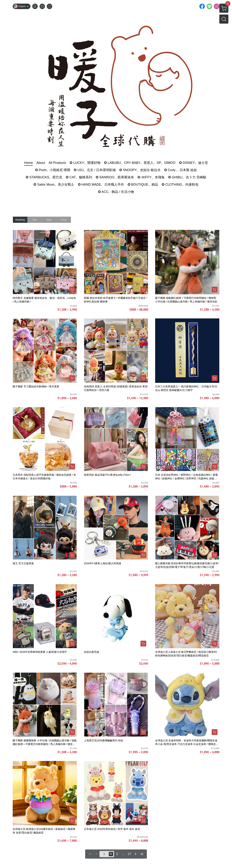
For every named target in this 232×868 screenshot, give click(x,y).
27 (129, 854)
